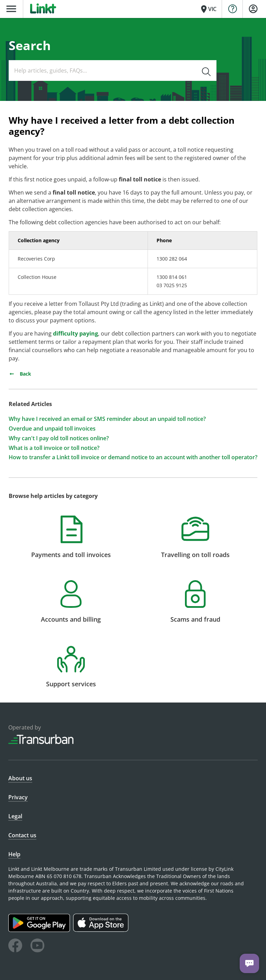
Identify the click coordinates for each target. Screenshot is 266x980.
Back (20, 374)
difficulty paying (76, 333)
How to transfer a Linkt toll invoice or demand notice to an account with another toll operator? (133, 457)
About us (20, 778)
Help (14, 854)
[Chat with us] (249, 963)
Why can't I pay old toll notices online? (59, 438)
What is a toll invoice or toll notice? (54, 448)
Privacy (18, 797)
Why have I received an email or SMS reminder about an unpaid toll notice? (107, 419)
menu (11, 9)
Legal (15, 816)
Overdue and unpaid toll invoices (52, 429)
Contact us (22, 835)
